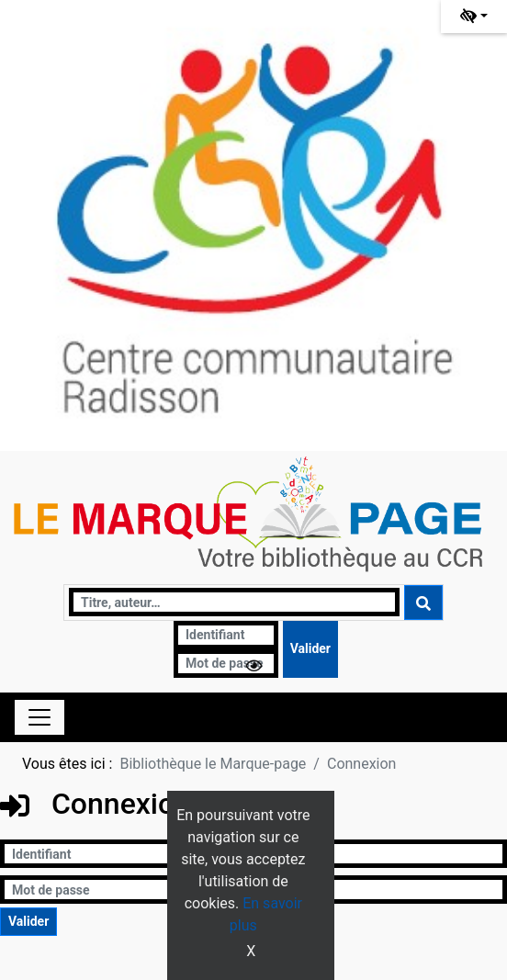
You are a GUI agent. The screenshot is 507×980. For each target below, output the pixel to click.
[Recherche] (234, 602)
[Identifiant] (226, 635)
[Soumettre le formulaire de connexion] (310, 649)
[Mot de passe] (226, 664)
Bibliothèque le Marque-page (213, 764)
